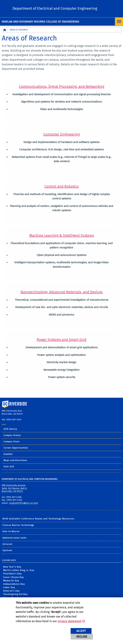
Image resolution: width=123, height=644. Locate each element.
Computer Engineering (62, 134)
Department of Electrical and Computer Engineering (55, 8)
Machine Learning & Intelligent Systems (62, 235)
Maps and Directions (15, 460)
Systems (7, 550)
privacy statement (69, 621)
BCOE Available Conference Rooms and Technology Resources (38, 519)
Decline (82, 637)
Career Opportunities (16, 448)
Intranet (8, 544)
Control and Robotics (62, 186)
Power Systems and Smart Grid (62, 340)
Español (8, 454)
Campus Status (12, 435)
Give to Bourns (11, 531)
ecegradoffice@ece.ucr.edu (24, 503)
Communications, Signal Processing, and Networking (62, 86)
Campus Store (12, 442)
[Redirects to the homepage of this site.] (5, 30)
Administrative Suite (15, 538)
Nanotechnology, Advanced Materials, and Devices (62, 292)
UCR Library (10, 429)
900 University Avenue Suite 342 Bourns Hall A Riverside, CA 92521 (14, 488)
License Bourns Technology (18, 525)
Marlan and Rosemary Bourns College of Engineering (40, 22)
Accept (81, 631)
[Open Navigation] (119, 22)
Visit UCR (9, 467)
